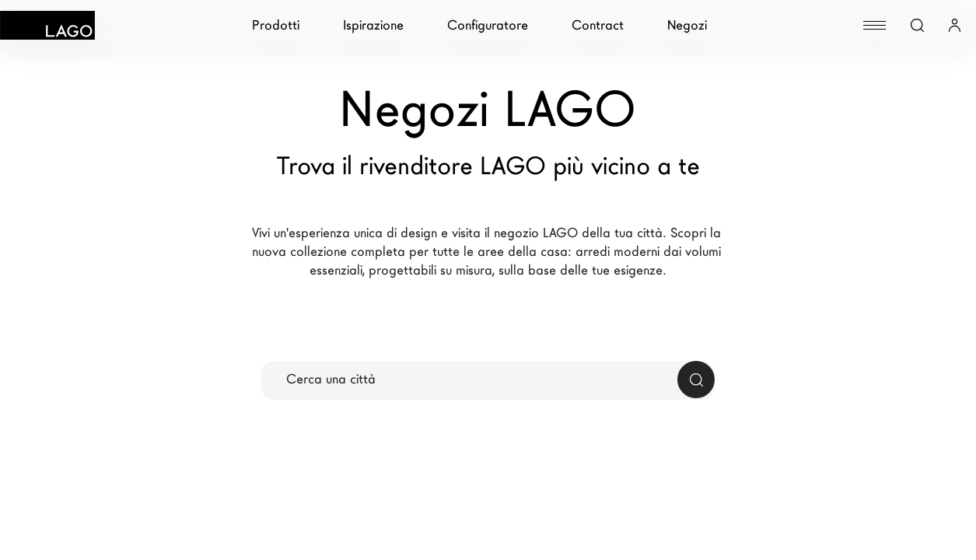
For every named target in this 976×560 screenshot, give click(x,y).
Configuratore (488, 25)
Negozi (687, 25)
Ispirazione (373, 25)
